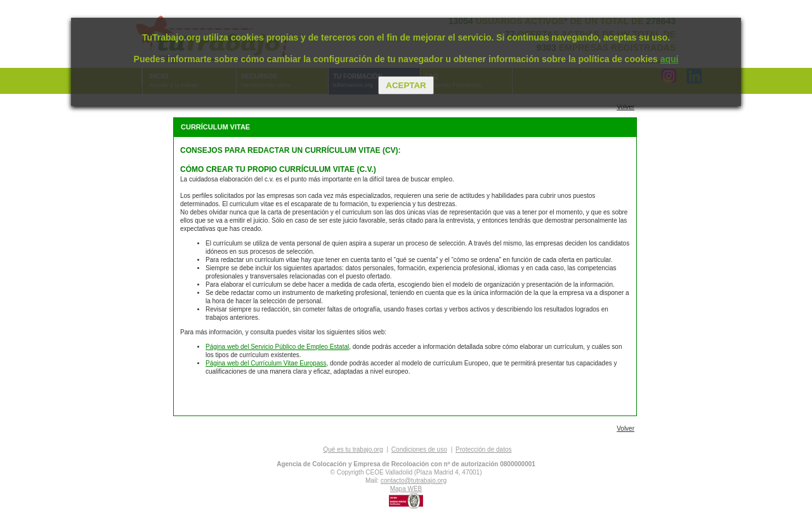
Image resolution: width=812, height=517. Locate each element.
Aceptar (406, 85)
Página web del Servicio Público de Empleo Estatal (277, 347)
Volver (625, 107)
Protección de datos (483, 449)
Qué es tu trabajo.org (353, 449)
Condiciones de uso (419, 449)
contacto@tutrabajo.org (414, 481)
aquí (670, 59)
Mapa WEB (406, 489)
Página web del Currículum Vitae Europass (266, 363)
